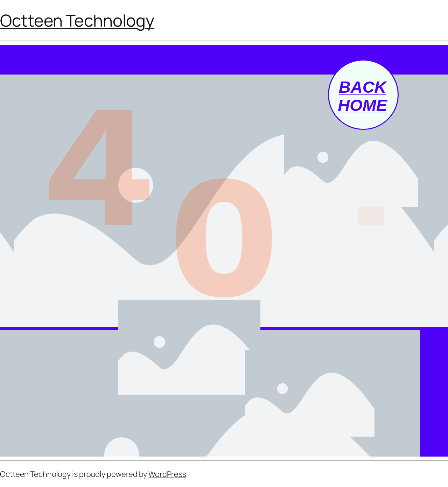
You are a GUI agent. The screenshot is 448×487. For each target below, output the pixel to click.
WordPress (167, 474)
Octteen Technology (77, 20)
